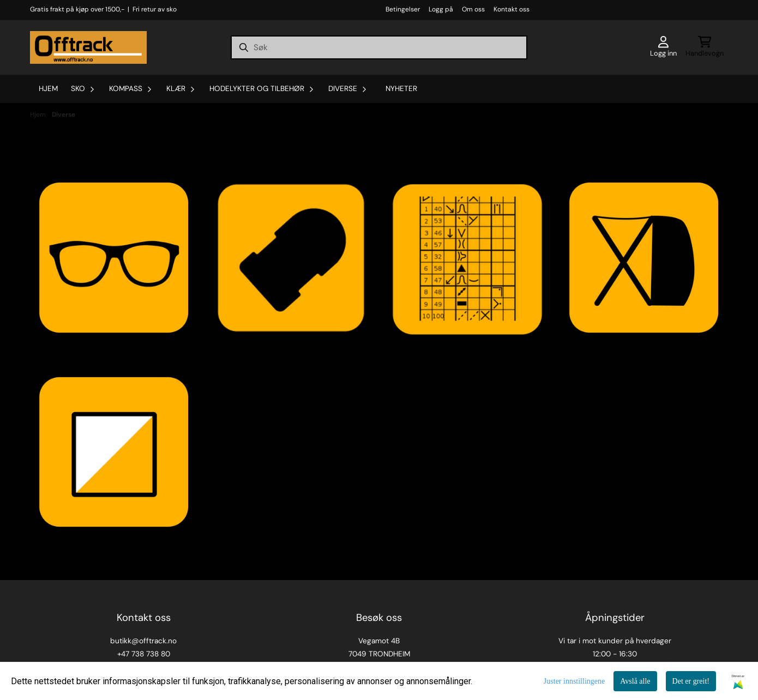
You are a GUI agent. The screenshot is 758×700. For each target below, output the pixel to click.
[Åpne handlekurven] (705, 47)
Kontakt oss (512, 9)
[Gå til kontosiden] (663, 47)
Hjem (39, 114)
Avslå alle (635, 681)
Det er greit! (691, 681)
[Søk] (379, 47)
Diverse (64, 114)
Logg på (441, 9)
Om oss (473, 9)
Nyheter (401, 89)
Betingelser (403, 9)
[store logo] (88, 47)
